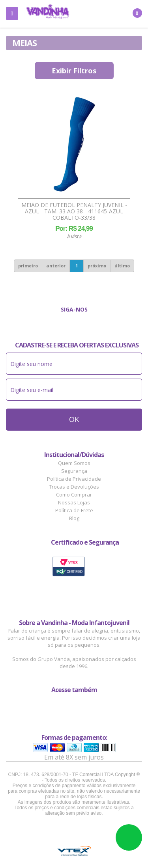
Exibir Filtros (74, 71)
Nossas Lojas (74, 502)
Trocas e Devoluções (74, 487)
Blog (74, 518)
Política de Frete (74, 510)
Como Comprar (74, 495)
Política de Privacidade (74, 479)
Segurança (74, 471)
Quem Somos (74, 463)
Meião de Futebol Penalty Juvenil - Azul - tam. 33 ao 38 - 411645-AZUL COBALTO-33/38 (74, 211)
